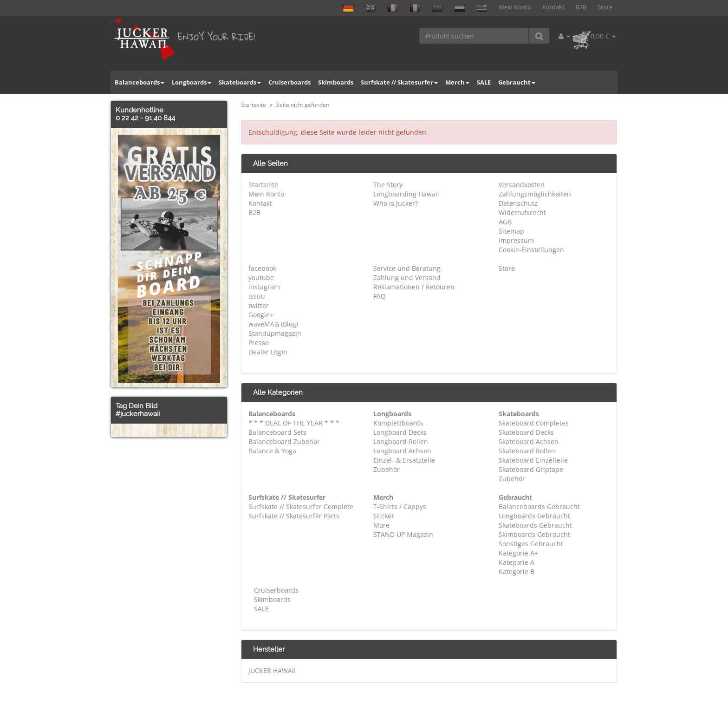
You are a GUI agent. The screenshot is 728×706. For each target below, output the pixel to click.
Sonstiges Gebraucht (531, 544)
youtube (261, 278)
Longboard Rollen (401, 441)
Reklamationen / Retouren (414, 287)
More (381, 525)
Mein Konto (515, 7)
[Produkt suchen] (474, 36)
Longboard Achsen (402, 451)
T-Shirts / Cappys (400, 507)
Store (605, 7)
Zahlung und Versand (407, 278)
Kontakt (553, 7)
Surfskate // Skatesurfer (399, 82)
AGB (505, 222)
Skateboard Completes (534, 423)
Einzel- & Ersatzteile (404, 460)
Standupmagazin (275, 333)
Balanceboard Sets (277, 432)
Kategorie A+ (518, 553)
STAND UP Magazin (403, 534)
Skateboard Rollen (527, 451)
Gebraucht (517, 82)
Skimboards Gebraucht (534, 534)
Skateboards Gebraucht (535, 525)
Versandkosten (522, 185)
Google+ (261, 315)
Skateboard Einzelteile (533, 460)
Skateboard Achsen (529, 441)
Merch (457, 82)
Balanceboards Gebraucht (539, 507)
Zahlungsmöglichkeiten (535, 194)
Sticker (384, 516)
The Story (388, 185)
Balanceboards (140, 82)
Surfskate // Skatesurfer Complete (301, 507)
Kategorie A (517, 562)
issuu (257, 296)
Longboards (192, 82)
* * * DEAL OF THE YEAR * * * (294, 423)
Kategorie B (517, 572)
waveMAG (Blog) (273, 324)
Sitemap (511, 231)
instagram (264, 287)
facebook (262, 268)
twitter (259, 305)
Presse (259, 343)
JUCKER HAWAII (272, 670)
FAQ (380, 296)
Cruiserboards (289, 82)
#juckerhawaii (138, 414)
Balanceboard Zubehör (284, 441)
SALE (484, 82)
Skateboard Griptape (531, 469)
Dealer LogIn (268, 352)
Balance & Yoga (272, 451)
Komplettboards (398, 423)
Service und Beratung (407, 268)
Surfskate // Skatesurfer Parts (294, 516)
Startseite (263, 185)
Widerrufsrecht (522, 212)
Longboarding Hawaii (406, 194)
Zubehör (387, 469)
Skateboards (240, 82)
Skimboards (336, 82)
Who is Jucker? (396, 203)
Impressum (516, 240)
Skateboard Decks (526, 432)
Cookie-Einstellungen (531, 250)
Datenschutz (518, 203)
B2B (581, 7)
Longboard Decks (400, 432)
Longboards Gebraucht (534, 516)
